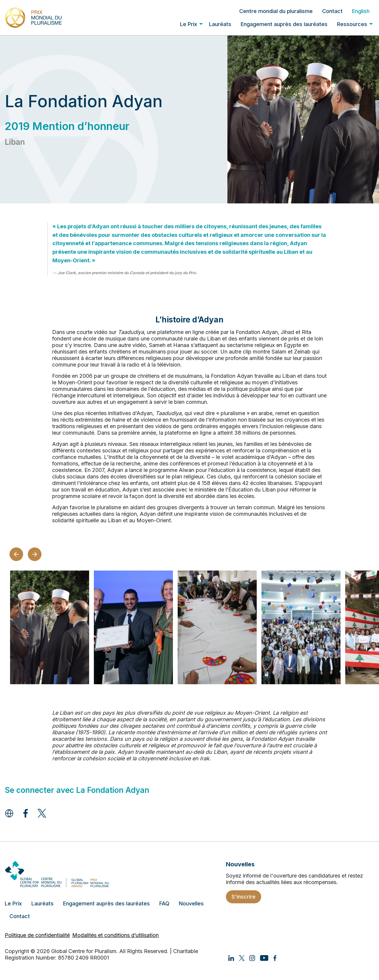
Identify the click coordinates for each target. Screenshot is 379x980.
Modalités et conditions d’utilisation (115, 935)
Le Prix (189, 24)
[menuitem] (276, 11)
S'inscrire (244, 897)
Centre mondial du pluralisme (276, 11)
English (361, 11)
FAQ (164, 903)
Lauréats (220, 24)
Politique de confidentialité (37, 935)
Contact (332, 11)
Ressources (352, 24)
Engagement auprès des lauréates (284, 24)
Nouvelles (191, 903)
